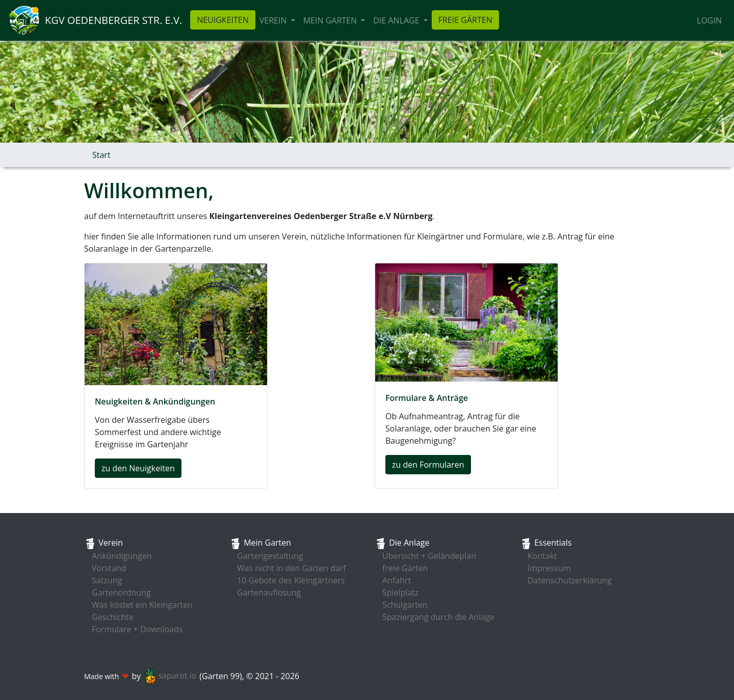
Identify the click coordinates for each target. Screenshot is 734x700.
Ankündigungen (122, 556)
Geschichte (113, 617)
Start (101, 155)
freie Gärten (465, 20)
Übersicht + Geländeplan (429, 556)
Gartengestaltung (270, 556)
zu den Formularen (428, 465)
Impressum (549, 568)
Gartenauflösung (269, 593)
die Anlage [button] (397, 20)
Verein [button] (274, 20)
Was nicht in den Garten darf (292, 568)
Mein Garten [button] (331, 20)
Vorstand (109, 568)
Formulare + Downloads (137, 629)
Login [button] (709, 20)
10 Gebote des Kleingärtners (291, 580)
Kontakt (542, 556)
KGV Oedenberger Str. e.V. (113, 20)
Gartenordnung (121, 593)
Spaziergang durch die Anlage (438, 617)
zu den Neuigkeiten (138, 468)
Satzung (107, 580)
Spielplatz (401, 593)
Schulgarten (405, 605)
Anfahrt (397, 580)
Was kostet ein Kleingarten (142, 605)
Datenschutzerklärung (570, 580)
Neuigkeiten (223, 20)
